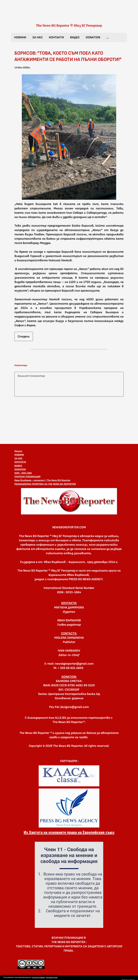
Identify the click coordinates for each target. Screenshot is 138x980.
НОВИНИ (20, 37)
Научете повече (38, 977)
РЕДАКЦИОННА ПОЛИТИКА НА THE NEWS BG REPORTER (45, 484)
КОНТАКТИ (56, 37)
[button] (69, 137)
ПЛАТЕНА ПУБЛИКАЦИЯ (27, 477)
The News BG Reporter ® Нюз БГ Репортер (69, 26)
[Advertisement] (69, 420)
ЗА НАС (38, 37)
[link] (69, 15)
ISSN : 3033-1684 (23, 473)
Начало (18, 451)
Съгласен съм (51, 977)
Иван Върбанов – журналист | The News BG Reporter (42, 480)
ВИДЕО (75, 37)
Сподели (24, 336)
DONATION (93, 37)
